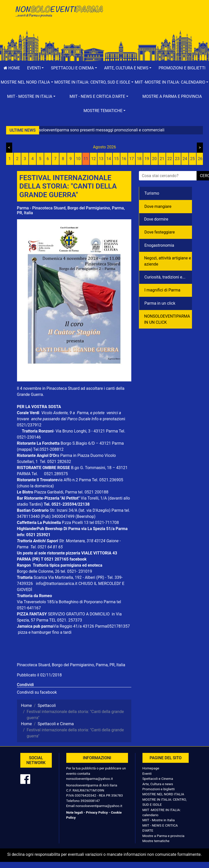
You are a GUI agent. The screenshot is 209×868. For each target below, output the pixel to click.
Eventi (147, 773)
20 (154, 159)
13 (101, 159)
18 (139, 159)
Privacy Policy (97, 812)
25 (192, 159)
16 (124, 159)
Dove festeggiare (160, 232)
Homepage (151, 768)
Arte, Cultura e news (158, 784)
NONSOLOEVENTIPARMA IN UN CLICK (167, 319)
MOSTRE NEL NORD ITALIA (163, 794)
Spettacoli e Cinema (158, 779)
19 (147, 159)
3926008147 (90, 801)
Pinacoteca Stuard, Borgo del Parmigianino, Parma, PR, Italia (71, 665)
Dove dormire (156, 219)
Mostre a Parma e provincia (172, 96)
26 (200, 159)
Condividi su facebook (37, 692)
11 (86, 159)
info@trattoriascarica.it (57, 584)
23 (177, 159)
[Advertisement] (150, 21)
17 (132, 159)
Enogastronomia (159, 245)
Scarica (41, 577)
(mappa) (25, 449)
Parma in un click (160, 303)
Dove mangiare (158, 206)
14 (109, 159)
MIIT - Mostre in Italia (159, 820)
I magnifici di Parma (163, 290)
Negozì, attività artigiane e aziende (168, 261)
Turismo (152, 193)
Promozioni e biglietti (159, 789)
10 (78, 159)
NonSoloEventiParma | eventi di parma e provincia (59, 15)
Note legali (75, 812)
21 (162, 159)
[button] (36, 68)
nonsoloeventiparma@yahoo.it (90, 779)
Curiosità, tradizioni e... (165, 277)
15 (116, 159)
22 (170, 159)
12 (93, 159)
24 (185, 159)
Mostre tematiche (156, 841)
